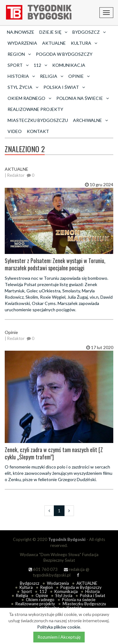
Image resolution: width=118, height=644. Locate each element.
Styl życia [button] (23, 87)
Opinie (42, 595)
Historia (93, 591)
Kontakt (38, 131)
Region (47, 587)
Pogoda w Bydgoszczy (64, 54)
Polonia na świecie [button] (83, 98)
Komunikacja (69, 65)
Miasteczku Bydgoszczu (38, 120)
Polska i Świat (93, 595)
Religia (22, 595)
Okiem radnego (40, 600)
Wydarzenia (22, 43)
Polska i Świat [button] (64, 87)
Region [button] (19, 54)
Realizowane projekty (35, 109)
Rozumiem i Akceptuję (59, 637)
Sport (27, 591)
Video (15, 131)
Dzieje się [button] (53, 32)
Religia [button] (52, 76)
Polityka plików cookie (59, 627)
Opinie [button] (79, 76)
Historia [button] (21, 76)
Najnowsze (21, 32)
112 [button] (40, 65)
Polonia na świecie (79, 600)
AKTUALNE (54, 43)
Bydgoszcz (30, 583)
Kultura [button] (84, 43)
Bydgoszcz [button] (89, 32)
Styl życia (64, 595)
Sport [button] (18, 65)
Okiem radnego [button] (29, 98)
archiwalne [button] (90, 120)
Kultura (26, 587)
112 (43, 591)
